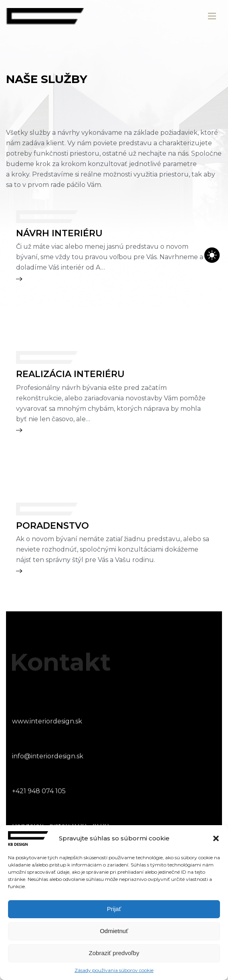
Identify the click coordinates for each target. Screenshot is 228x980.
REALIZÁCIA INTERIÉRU (70, 374)
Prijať (114, 909)
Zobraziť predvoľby (114, 953)
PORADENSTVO (52, 526)
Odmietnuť (114, 931)
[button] (216, 838)
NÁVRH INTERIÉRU (59, 233)
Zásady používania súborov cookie (114, 970)
